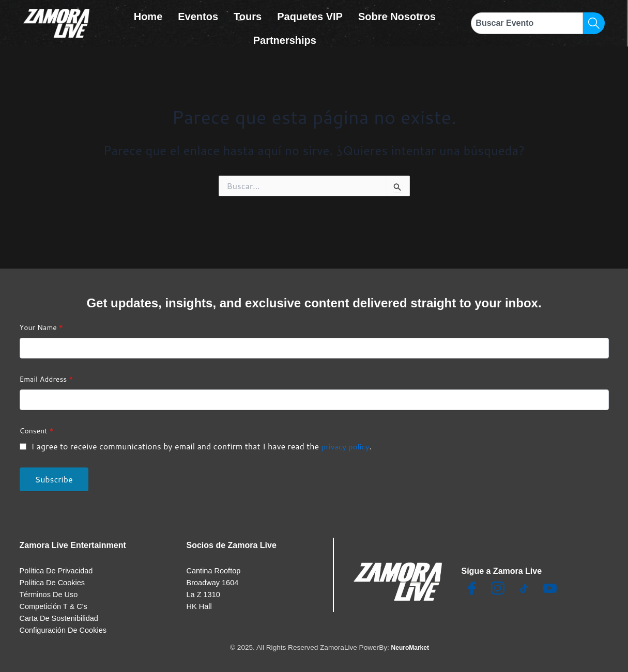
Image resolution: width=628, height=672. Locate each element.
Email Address (47, 370)
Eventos (198, 14)
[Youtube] (550, 580)
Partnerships (285, 32)
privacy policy (347, 437)
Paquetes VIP (310, 14)
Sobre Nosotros (397, 14)
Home (148, 14)
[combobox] (527, 23)
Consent (37, 421)
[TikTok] (524, 580)
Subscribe (54, 470)
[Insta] (498, 580)
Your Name (41, 318)
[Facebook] (472, 580)
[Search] (594, 23)
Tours (248, 14)
